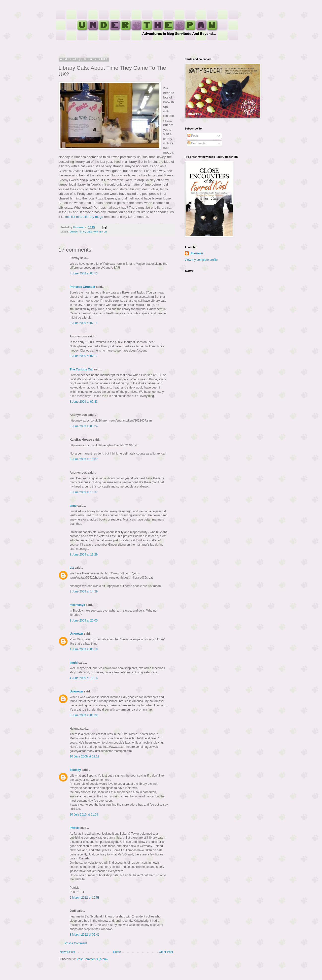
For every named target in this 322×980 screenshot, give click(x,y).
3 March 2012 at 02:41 (85, 935)
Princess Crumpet (83, 287)
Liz (72, 568)
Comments (197, 143)
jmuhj (74, 663)
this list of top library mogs (84, 217)
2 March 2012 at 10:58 (85, 898)
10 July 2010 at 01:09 (84, 815)
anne (73, 506)
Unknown (76, 634)
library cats (85, 231)
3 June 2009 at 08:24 (84, 426)
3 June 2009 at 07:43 (84, 402)
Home (117, 952)
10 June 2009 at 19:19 (85, 756)
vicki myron (100, 231)
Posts (193, 136)
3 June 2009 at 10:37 (84, 492)
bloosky (75, 770)
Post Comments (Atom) (92, 959)
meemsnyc (77, 605)
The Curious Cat (81, 369)
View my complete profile (201, 260)
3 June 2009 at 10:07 (84, 459)
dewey (73, 231)
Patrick (75, 828)
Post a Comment (76, 943)
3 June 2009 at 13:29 (84, 555)
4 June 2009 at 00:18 (84, 649)
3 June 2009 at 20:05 (84, 621)
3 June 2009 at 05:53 (84, 273)
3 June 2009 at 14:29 (84, 591)
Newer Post (68, 952)
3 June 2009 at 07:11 (84, 323)
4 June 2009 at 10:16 (84, 678)
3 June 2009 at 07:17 (84, 356)
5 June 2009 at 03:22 (84, 715)
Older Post (166, 952)
